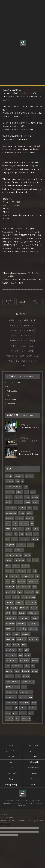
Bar (8, 387)
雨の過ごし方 (10, 587)
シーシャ (9, 708)
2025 (35, 587)
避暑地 (8, 613)
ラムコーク (25, 566)
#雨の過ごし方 (26, 360)
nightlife (9, 671)
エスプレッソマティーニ (14, 555)
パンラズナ (20, 518)
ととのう (16, 566)
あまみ (8, 566)
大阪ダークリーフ (26, 692)
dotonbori (25, 671)
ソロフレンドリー (12, 660)
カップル (16, 597)
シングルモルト (17, 666)
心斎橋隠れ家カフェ (12, 682)
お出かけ (9, 534)
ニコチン (14, 539)
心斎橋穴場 (26, 634)
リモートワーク (18, 529)
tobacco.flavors (11, 508)
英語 (15, 613)
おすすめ (35, 497)
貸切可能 (14, 608)
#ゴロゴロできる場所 (19, 345)
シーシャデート (11, 618)
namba (34, 671)
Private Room (12, 399)
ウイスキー (9, 481)
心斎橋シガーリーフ (12, 687)
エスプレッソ (19, 550)
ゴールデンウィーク (24, 587)
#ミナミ (15, 350)
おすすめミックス (28, 576)
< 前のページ (8, 302)
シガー (24, 687)
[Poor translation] (7, 824)
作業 (16, 708)
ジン (26, 487)
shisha (18, 676)
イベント (23, 713)
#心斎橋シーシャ (19, 355)
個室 (13, 581)
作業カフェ (9, 676)
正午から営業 (10, 624)
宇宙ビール (18, 497)
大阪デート (20, 603)
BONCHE (16, 634)
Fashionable (12, 391)
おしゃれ (9, 476)
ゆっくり (34, 608)
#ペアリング (17, 340)
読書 (7, 581)
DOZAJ (22, 513)
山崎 (17, 481)
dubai (30, 508)
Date (9, 395)
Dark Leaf (11, 404)
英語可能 (22, 613)
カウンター (24, 523)
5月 (7, 608)
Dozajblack (10, 545)
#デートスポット (28, 330)
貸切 (17, 718)
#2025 (31, 350)
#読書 (31, 355)
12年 (7, 666)
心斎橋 (34, 703)
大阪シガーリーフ (11, 692)
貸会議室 (35, 618)
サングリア (33, 708)
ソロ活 (8, 645)
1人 (37, 576)
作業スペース (24, 608)
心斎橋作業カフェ (11, 703)
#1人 (36, 360)
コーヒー (9, 497)
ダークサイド (26, 718)
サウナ (36, 560)
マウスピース (19, 476)
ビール (27, 497)
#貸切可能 (14, 330)
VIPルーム (30, 518)
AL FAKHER (18, 502)
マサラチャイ (20, 571)
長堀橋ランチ (33, 639)
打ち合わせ (21, 581)
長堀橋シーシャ (33, 613)
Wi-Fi (31, 713)
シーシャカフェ (33, 624)
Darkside (35, 539)
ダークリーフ (21, 545)
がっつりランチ (11, 650)
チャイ (8, 713)
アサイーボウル (11, 655)
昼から (15, 713)
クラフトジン (10, 492)
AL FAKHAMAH (11, 513)
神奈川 (28, 534)
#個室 (26, 325)
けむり (8, 634)
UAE (36, 508)
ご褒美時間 (9, 603)
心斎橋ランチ (22, 639)
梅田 (37, 592)
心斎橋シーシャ (33, 581)
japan (20, 592)
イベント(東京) (11, 592)
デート (36, 534)
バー (26, 492)
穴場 (22, 534)
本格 (29, 571)
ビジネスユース (24, 618)
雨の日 (36, 529)
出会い (8, 523)
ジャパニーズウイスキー (14, 487)
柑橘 (35, 571)
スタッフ (27, 555)
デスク (28, 529)
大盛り (24, 645)
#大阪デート (16, 335)
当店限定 (9, 560)
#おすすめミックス (30, 365)
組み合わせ (9, 518)
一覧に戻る (23, 302)
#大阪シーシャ (13, 365)
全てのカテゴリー (13, 382)
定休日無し (21, 624)
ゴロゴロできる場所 (28, 597)
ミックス (9, 502)
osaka (17, 671)
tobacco (36, 502)
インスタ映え (22, 629)
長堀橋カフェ (10, 639)
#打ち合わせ (12, 360)
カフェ (33, 492)
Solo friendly (25, 660)
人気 (29, 560)
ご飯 (26, 650)
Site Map (34, 785)
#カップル (29, 340)
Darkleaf (35, 660)
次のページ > (37, 302)
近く (20, 650)
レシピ (30, 545)
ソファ (15, 523)
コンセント (9, 718)
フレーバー (30, 476)
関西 (16, 534)
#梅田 (32, 345)
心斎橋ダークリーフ (28, 682)
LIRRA (28, 502)
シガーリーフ (33, 629)
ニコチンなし (25, 539)
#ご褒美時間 (29, 335)
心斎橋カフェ (10, 629)
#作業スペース (15, 325)
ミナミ (8, 597)
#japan (23, 350)
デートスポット (31, 603)
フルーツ (9, 550)
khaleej (22, 508)
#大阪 (33, 325)
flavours (26, 676)
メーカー (27, 655)
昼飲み (20, 492)
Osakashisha (25, 703)
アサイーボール (19, 560)
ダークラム (9, 571)
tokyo (27, 666)
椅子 (32, 523)
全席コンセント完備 (25, 697)
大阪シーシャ (15, 576)
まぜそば (16, 645)
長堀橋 (8, 529)
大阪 (7, 539)
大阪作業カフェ (11, 697)
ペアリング (29, 592)
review (30, 513)
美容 (20, 655)
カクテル (23, 708)
